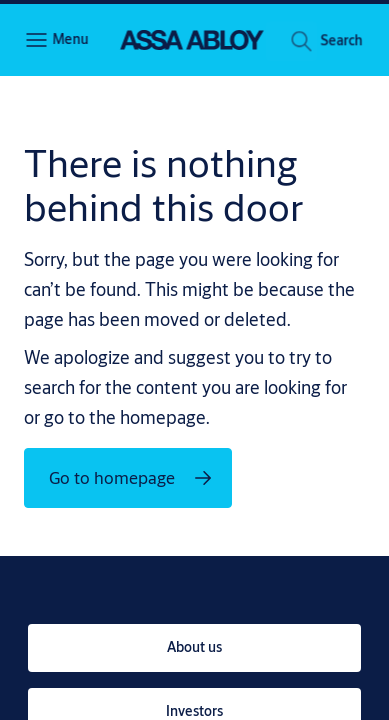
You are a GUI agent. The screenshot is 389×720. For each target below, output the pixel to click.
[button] (341, 44)
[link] (194, 648)
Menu (70, 39)
